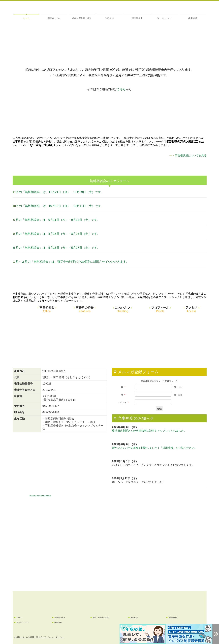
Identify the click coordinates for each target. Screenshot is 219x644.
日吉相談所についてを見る (191, 155)
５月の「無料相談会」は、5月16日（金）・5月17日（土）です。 (56, 248)
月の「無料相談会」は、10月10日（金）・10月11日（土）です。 (60, 206)
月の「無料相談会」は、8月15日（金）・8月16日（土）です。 (58, 234)
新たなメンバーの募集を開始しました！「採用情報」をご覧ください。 (155, 448)
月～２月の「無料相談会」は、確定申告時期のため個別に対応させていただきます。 (72, 262)
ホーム (26, 18)
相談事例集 (137, 18)
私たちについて (165, 18)
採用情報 (193, 18)
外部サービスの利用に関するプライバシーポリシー (39, 637)
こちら (121, 89)
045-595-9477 (51, 406)
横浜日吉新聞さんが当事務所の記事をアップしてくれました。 (149, 431)
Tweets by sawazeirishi (40, 496)
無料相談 (109, 18)
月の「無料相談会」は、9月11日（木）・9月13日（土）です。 (58, 220)
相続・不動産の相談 (82, 18)
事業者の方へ (54, 18)
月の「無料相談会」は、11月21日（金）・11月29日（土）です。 (60, 192)
